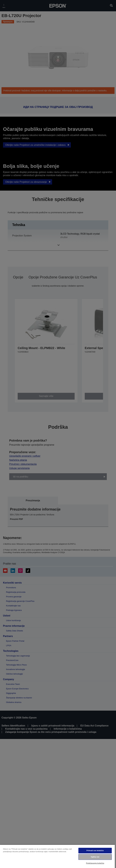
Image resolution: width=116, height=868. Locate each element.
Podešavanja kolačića (95, 863)
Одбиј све (95, 857)
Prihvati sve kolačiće (95, 850)
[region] (57, 856)
